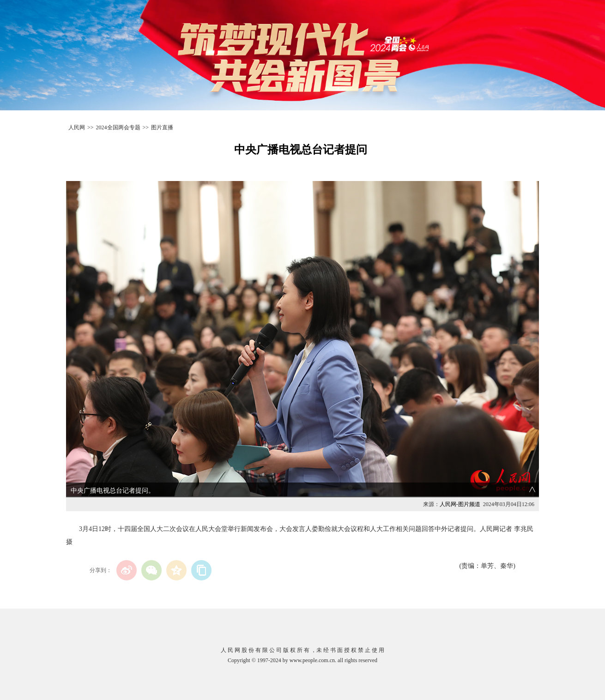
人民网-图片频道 (460, 504)
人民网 (77, 127)
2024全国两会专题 (118, 127)
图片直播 (162, 127)
